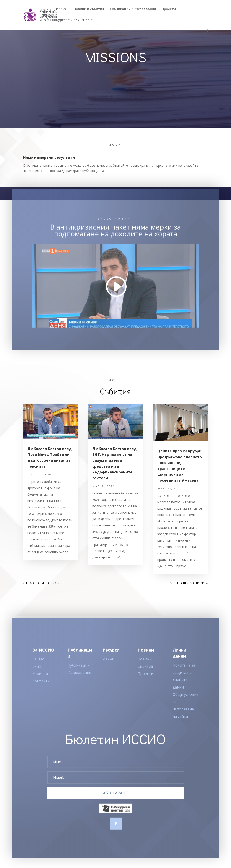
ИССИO (62, 9)
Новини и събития (89, 9)
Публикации (79, 673)
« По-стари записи (42, 583)
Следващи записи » (188, 583)
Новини (145, 666)
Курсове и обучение (73, 20)
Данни (108, 666)
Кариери (40, 681)
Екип (37, 674)
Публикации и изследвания (133, 9)
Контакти (41, 688)
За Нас (38, 666)
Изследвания (79, 680)
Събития (145, 674)
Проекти (169, 9)
